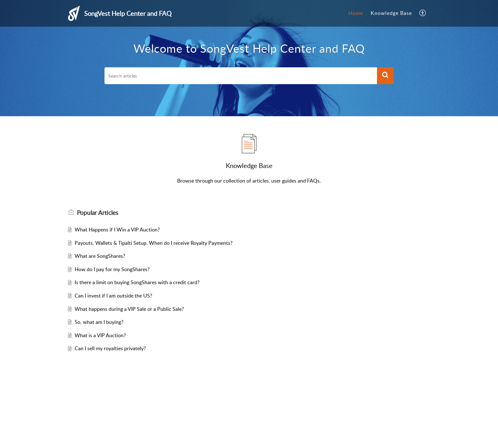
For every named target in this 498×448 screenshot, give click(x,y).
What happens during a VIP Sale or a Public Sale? (129, 309)
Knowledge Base (391, 13)
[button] (423, 13)
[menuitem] (356, 13)
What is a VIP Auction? (100, 335)
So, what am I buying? (99, 322)
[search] (241, 76)
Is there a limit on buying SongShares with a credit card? (137, 282)
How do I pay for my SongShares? (112, 269)
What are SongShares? (100, 256)
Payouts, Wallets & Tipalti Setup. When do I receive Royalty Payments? (154, 243)
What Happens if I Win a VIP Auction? (117, 230)
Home (356, 13)
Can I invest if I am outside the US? (113, 296)
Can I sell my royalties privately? (110, 348)
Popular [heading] (98, 213)
